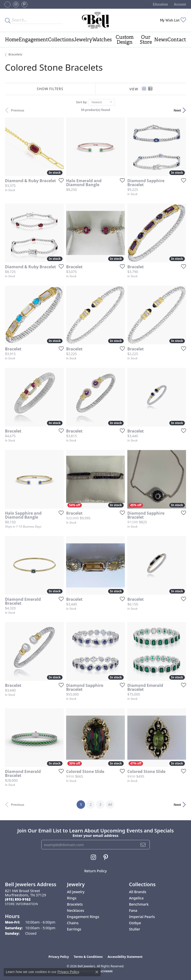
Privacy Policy (59, 957)
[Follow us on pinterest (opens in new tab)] (24, 4)
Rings (72, 898)
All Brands (138, 892)
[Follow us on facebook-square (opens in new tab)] (7, 4)
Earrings (74, 929)
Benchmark (139, 904)
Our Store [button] (146, 40)
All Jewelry (76, 892)
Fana (133, 910)
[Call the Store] (18, 899)
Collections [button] (61, 40)
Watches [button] (102, 40)
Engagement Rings (83, 917)
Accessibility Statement (125, 957)
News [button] (161, 40)
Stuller (135, 929)
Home (12, 40)
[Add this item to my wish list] (60, 180)
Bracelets (15, 54)
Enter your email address (96, 835)
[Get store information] (22, 904)
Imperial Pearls (142, 917)
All (110, 804)
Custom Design (125, 40)
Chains (73, 923)
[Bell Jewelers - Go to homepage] (95, 20)
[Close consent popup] (97, 972)
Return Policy (96, 871)
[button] (160, 4)
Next (177, 110)
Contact (177, 40)
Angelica (136, 898)
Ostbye (135, 923)
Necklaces (75, 910)
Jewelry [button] (83, 40)
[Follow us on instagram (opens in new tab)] (16, 4)
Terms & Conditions (88, 957)
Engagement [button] (33, 40)
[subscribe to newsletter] (143, 845)
